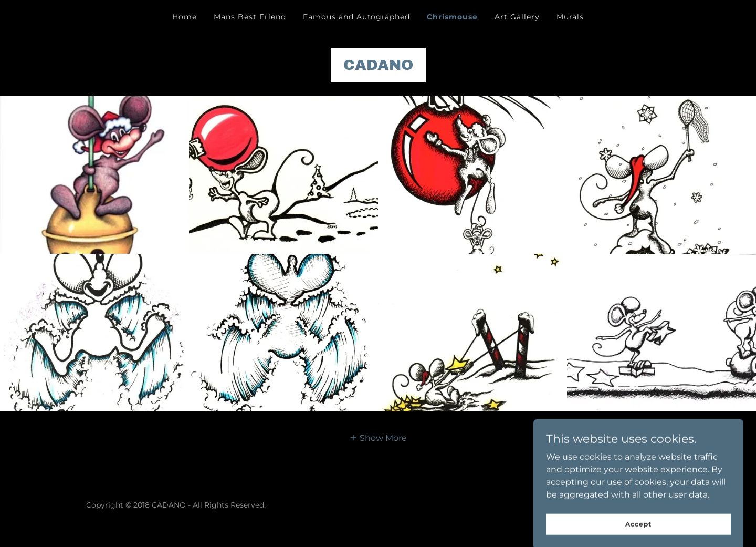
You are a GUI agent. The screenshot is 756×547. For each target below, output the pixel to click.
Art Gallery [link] (517, 17)
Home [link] (185, 17)
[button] (378, 438)
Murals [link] (570, 17)
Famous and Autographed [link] (357, 17)
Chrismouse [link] (452, 17)
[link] (378, 67)
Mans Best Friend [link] (250, 17)
